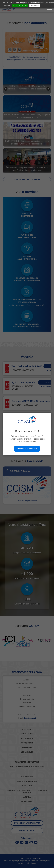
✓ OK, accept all (20, 5)
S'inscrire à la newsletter (27, 449)
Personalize (35, 6)
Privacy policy (46, 6)
